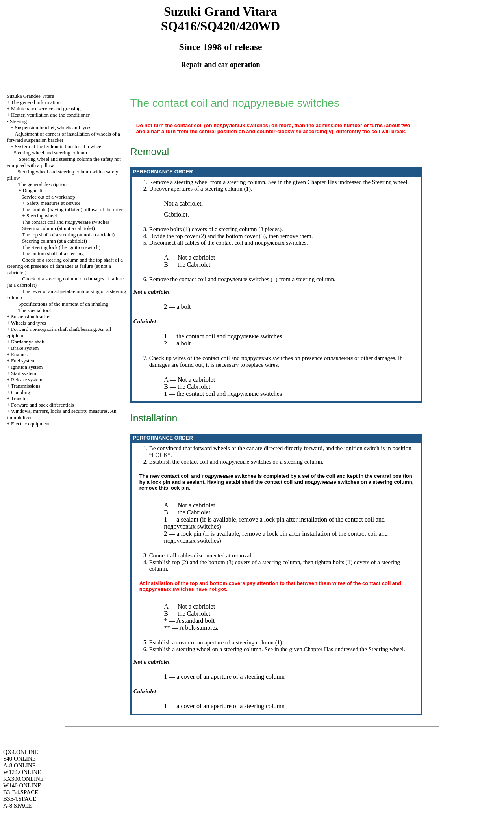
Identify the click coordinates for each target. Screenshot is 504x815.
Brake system (25, 348)
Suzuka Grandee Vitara (30, 96)
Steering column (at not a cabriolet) (58, 228)
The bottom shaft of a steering (53, 253)
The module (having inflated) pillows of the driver (74, 209)
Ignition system (27, 367)
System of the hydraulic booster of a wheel (59, 146)
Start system (24, 373)
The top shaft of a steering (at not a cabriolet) (68, 235)
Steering (18, 121)
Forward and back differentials (43, 405)
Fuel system (23, 361)
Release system (27, 380)
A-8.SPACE (17, 806)
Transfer (20, 398)
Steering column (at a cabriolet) (55, 241)
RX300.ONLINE (23, 779)
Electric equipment (31, 424)
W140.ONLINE (22, 785)
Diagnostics (34, 190)
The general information (36, 102)
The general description (42, 184)
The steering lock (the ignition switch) (61, 247)
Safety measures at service (54, 203)
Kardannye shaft (28, 342)
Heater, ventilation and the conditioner (50, 115)
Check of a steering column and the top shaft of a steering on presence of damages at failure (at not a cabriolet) (65, 266)
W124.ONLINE (22, 772)
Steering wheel (42, 216)
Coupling (20, 392)
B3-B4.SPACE (21, 792)
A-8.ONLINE (19, 765)
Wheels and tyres (29, 323)
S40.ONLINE (19, 759)
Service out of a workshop (48, 197)
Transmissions (26, 386)
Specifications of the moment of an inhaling (63, 304)
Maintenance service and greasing (46, 109)
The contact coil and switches (66, 222)
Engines (19, 354)
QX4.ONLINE (21, 752)
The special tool (34, 310)
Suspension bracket (31, 317)
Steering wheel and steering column (50, 153)
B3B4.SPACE (20, 799)
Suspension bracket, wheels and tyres (53, 127)
